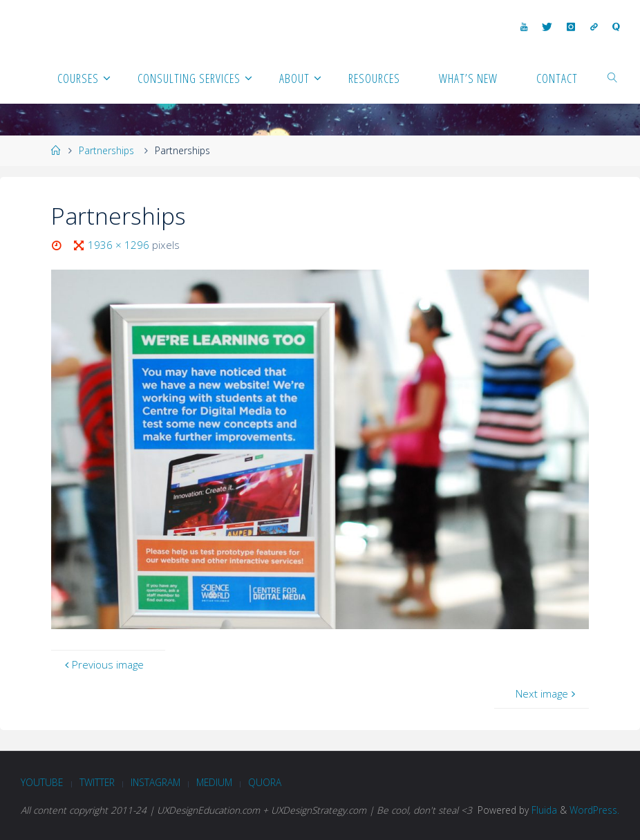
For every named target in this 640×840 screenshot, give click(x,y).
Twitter (97, 782)
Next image (547, 693)
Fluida (543, 810)
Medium (214, 782)
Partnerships (106, 150)
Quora (265, 782)
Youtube (42, 782)
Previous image (103, 664)
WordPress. (594, 810)
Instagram (156, 782)
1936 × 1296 (120, 245)
